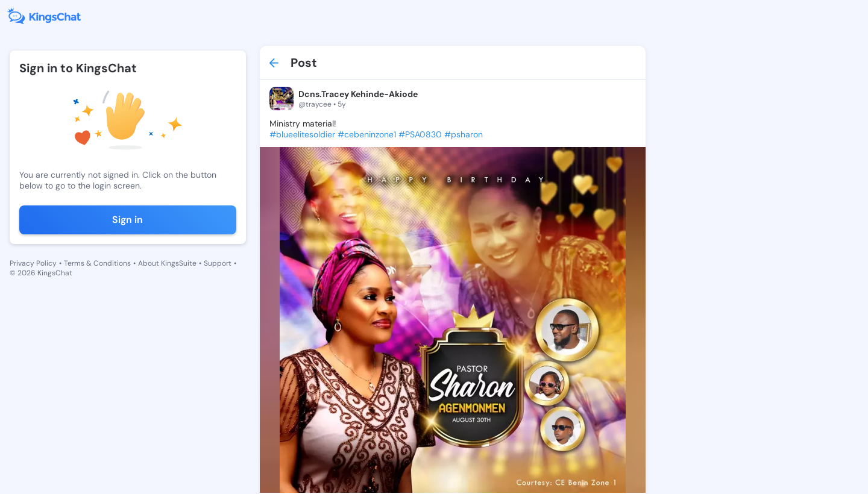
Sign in (127, 220)
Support (218, 263)
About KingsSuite (167, 263)
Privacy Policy (33, 263)
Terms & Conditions (97, 263)
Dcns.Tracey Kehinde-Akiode (358, 94)
